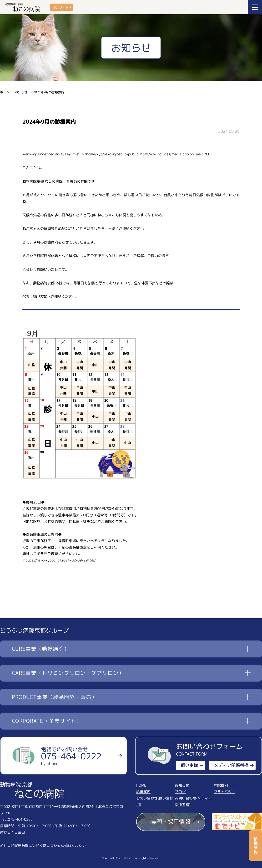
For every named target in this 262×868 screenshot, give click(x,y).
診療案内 (143, 792)
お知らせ (21, 92)
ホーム (5, 92)
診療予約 (256, 846)
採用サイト (61, 7)
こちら (52, 845)
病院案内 (221, 785)
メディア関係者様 (231, 765)
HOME (141, 785)
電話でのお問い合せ (71, 756)
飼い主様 (189, 765)
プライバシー (224, 792)
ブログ (180, 792)
